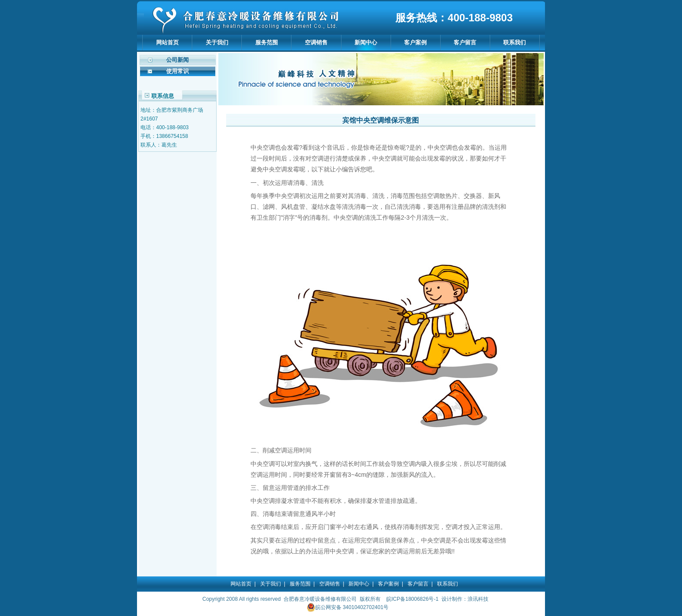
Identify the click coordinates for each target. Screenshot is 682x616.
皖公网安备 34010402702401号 (348, 607)
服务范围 (267, 42)
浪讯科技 (478, 599)
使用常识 (177, 71)
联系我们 (515, 42)
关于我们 (217, 42)
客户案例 (415, 42)
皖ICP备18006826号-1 (412, 599)
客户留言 (465, 42)
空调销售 (316, 42)
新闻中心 (366, 42)
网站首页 (167, 42)
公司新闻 (177, 60)
